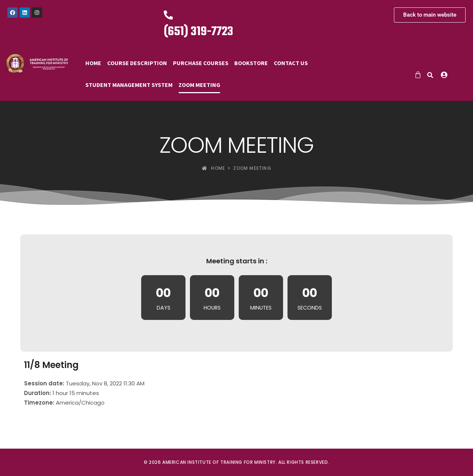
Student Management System (129, 85)
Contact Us (291, 63)
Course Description (137, 63)
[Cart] (418, 75)
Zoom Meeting (199, 85)
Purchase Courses (201, 63)
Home (93, 63)
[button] (446, 75)
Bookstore (251, 63)
